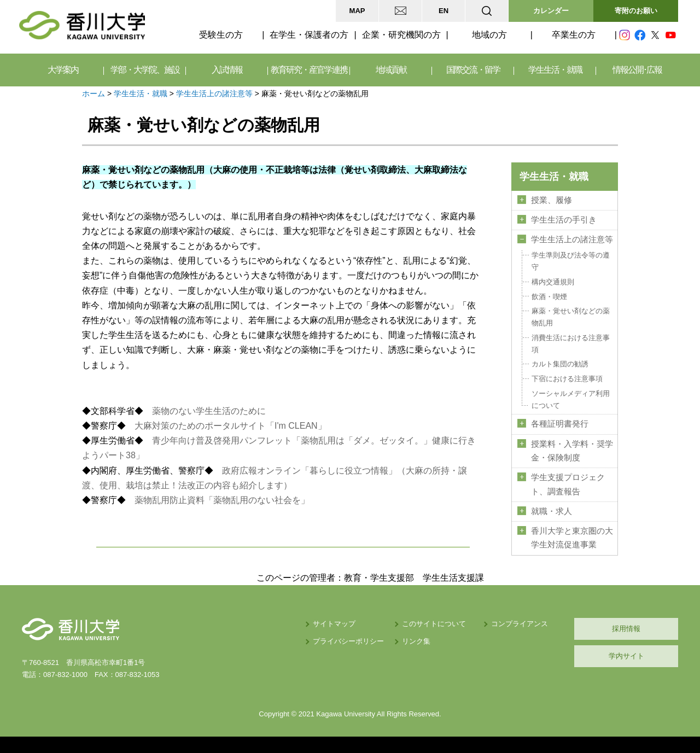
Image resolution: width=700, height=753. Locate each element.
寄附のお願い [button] (636, 11)
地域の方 (489, 35)
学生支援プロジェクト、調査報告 (568, 484)
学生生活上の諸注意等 (214, 94)
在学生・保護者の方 (309, 35)
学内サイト (626, 656)
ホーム (94, 94)
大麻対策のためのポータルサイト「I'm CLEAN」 (231, 426)
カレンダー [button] (551, 11)
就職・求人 (552, 511)
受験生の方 (221, 35)
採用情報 (626, 629)
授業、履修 (552, 200)
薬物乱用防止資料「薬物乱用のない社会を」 (222, 500)
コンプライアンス (520, 624)
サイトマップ (334, 624)
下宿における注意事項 (567, 379)
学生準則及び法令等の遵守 (571, 261)
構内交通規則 (553, 282)
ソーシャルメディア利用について (571, 399)
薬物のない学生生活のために (209, 411)
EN (444, 11)
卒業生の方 (574, 35)
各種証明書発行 (560, 424)
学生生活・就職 (141, 94)
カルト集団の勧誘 (560, 364)
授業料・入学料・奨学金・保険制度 (572, 451)
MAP (357, 11)
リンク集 (416, 641)
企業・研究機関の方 (401, 35)
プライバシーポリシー (348, 641)
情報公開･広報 (637, 70)
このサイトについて (434, 624)
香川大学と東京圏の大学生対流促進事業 (572, 538)
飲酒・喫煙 (549, 297)
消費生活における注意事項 (571, 344)
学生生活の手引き (564, 220)
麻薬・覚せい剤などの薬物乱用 (571, 317)
